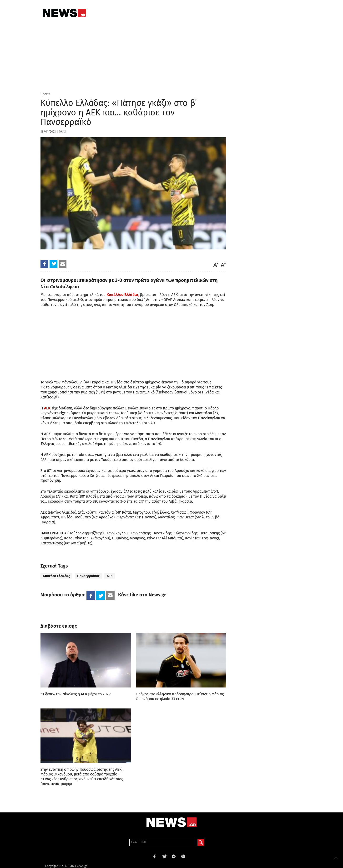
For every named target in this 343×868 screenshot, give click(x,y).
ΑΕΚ (47, 408)
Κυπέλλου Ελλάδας (123, 295)
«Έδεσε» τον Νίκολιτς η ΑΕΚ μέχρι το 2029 (76, 694)
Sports (45, 94)
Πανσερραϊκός (88, 576)
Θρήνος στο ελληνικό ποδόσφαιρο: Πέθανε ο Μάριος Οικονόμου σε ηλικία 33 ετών (180, 696)
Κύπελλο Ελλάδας (56, 576)
